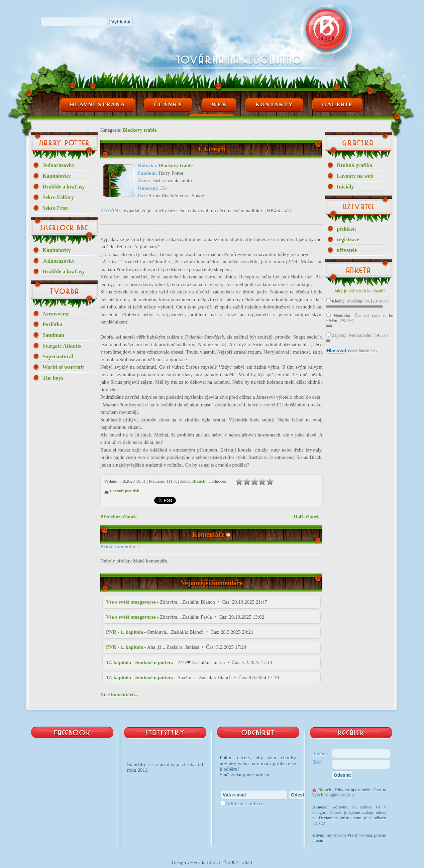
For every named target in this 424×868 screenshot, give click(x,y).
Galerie (337, 104)
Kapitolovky (57, 176)
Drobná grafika (354, 165)
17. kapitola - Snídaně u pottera (140, 662)
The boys (53, 378)
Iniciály (345, 187)
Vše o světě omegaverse (131, 602)
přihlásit (346, 229)
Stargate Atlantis (62, 346)
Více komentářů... (119, 695)
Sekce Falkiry (58, 197)
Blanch (199, 481)
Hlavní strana (98, 104)
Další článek (307, 517)
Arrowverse (56, 314)
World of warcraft (63, 367)
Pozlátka (52, 324)
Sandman (53, 335)
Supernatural (58, 356)
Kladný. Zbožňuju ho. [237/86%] (358, 301)
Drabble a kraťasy (64, 187)
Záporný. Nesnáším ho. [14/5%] (357, 335)
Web (219, 104)
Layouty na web (355, 176)
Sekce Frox (55, 208)
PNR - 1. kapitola (125, 632)
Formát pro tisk (124, 491)
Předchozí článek (119, 517)
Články (168, 104)
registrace (348, 239)
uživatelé (347, 250)
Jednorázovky (59, 165)
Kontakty (274, 104)
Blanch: (326, 790)
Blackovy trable (140, 130)
